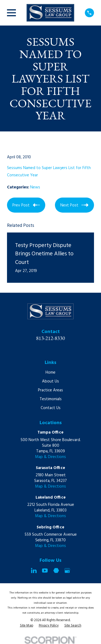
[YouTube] (45, 570)
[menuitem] (27, 626)
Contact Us (51, 408)
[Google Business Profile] (67, 570)
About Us (50, 381)
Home (50, 373)
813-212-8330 (51, 338)
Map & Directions (50, 457)
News (35, 187)
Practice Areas (50, 390)
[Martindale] (56, 570)
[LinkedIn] (34, 570)
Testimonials (51, 399)
